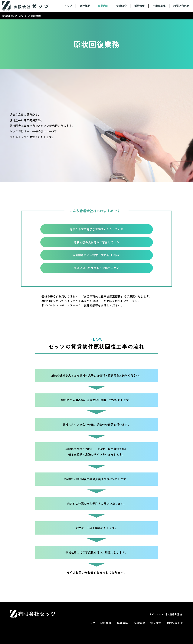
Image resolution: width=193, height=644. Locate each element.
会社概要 (106, 623)
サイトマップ (156, 614)
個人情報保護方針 (174, 614)
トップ (91, 623)
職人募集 (155, 623)
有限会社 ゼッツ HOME (13, 16)
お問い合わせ (175, 623)
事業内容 (123, 623)
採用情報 (139, 623)
